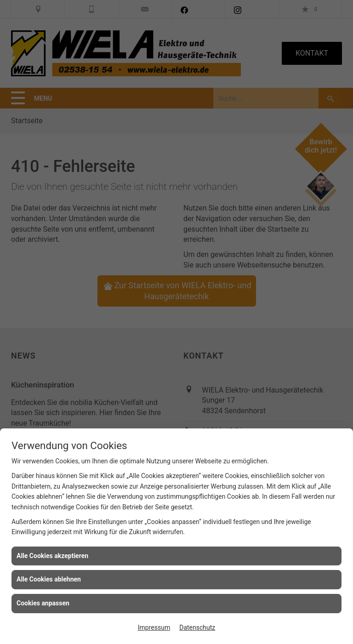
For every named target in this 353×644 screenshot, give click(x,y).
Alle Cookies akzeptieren (52, 556)
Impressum (154, 627)
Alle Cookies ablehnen (49, 579)
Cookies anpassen (43, 603)
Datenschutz (197, 627)
